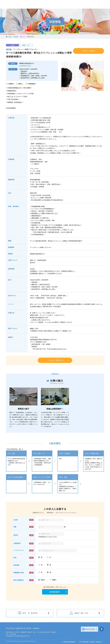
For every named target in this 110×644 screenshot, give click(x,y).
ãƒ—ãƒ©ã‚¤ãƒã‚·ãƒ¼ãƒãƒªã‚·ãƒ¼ (91, 642)
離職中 (54, 580)
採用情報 (16, 37)
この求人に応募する (89, 51)
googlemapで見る (25, 66)
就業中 (43, 580)
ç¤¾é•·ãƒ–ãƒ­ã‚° (90, 629)
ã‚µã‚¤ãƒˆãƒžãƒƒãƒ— (70, 642)
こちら (64, 587)
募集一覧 (22, 37)
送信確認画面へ (55, 592)
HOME (10, 37)
